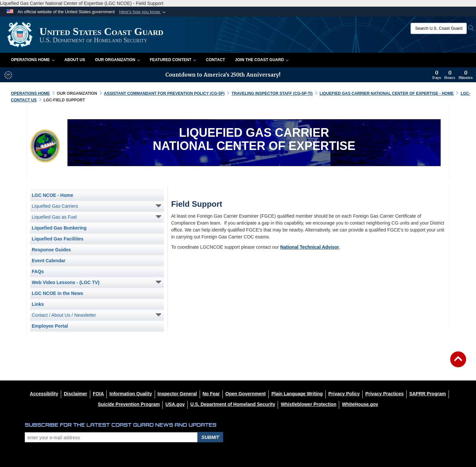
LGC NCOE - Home (52, 195)
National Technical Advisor (310, 247)
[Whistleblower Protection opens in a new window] (308, 404)
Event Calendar (49, 261)
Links (38, 304)
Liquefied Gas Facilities (58, 239)
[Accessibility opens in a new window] (44, 394)
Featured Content (173, 60)
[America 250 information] (8, 75)
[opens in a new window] (76, 394)
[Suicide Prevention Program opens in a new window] (129, 404)
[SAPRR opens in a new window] (427, 394)
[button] (143, 12)
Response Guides (51, 250)
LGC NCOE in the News (58, 293)
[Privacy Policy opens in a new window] (344, 394)
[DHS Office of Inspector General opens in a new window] (177, 394)
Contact (216, 60)
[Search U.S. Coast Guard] (439, 28)
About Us (75, 60)
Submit (210, 437)
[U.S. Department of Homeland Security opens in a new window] (233, 404)
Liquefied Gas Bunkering (59, 228)
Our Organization (117, 60)
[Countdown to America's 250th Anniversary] (453, 75)
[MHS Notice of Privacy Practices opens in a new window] (384, 394)
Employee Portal (50, 326)
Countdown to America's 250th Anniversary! (223, 75)
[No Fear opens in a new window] (211, 394)
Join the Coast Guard (262, 60)
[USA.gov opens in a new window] (175, 404)
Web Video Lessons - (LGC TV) (66, 282)
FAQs (38, 271)
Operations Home (33, 60)
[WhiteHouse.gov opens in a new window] (360, 404)
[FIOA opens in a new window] (98, 394)
